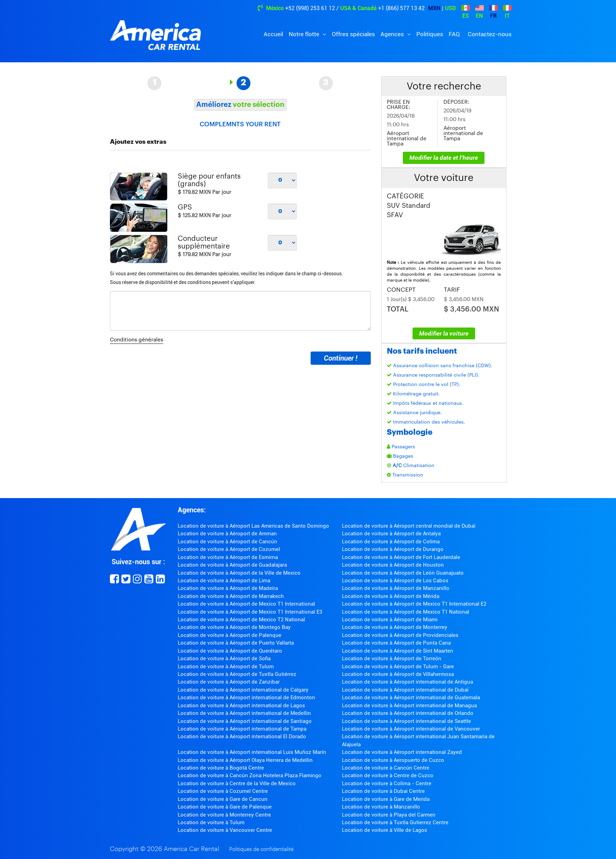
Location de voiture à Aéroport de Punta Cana (396, 643)
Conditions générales (137, 340)
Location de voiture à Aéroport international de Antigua (407, 682)
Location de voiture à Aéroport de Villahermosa (398, 674)
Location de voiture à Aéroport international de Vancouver (411, 729)
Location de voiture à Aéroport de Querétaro (230, 651)
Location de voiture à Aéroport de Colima (391, 542)
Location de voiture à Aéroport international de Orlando (408, 713)
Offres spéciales (353, 34)
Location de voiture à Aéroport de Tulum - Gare (398, 667)
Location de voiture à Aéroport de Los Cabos (395, 581)
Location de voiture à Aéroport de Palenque (230, 635)
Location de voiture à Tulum (211, 822)
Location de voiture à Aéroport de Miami (390, 620)
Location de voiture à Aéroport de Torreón (392, 659)
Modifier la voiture (444, 333)
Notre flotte (305, 34)
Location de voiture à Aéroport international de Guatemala (411, 698)
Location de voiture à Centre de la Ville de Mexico (237, 783)
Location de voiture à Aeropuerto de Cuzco (393, 760)
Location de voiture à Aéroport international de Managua (409, 706)
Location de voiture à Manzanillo (381, 807)
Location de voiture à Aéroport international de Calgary (243, 690)
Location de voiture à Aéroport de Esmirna (228, 557)
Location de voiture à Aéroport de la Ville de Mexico (239, 573)
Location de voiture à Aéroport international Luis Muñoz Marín (252, 752)
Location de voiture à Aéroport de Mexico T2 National (241, 620)
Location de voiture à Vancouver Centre (225, 830)
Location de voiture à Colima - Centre (387, 783)
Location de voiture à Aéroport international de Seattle (406, 721)
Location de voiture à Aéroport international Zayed (402, 752)
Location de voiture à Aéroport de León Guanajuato (403, 573)
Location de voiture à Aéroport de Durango (393, 549)
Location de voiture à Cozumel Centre (223, 791)
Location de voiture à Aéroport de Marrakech (231, 596)
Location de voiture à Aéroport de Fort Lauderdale (401, 557)
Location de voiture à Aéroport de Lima (224, 581)
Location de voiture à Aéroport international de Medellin (244, 713)
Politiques (430, 34)
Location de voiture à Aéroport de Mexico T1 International (246, 604)
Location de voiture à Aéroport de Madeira (228, 588)
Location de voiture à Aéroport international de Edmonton (246, 698)
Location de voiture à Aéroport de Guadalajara (232, 565)
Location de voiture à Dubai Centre (383, 791)
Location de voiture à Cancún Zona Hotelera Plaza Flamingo (250, 775)
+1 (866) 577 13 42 (401, 8)
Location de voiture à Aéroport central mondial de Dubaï (409, 526)
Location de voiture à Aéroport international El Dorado (242, 736)
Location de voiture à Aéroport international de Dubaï (405, 690)
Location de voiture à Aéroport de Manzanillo (396, 588)
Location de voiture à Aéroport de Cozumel (229, 549)
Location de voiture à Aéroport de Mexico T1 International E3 (250, 612)
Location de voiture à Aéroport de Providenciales (400, 635)
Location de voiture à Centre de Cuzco (388, 775)
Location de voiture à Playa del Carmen (389, 815)
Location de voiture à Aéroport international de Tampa (242, 729)
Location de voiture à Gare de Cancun (223, 799)
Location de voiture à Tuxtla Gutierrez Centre (395, 822)
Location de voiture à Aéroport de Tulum (226, 667)
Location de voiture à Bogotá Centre (221, 768)
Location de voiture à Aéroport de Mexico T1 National (406, 612)
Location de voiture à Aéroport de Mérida (391, 596)
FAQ (454, 34)
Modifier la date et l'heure (444, 158)
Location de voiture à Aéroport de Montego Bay (234, 627)
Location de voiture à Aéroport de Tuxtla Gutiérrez (237, 674)
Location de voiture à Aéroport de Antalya (391, 534)
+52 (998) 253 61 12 (310, 8)
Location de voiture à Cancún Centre (386, 768)
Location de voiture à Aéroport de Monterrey (395, 627)
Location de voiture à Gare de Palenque (225, 807)
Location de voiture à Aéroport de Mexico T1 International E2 (414, 604)
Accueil (273, 34)
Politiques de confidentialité (261, 849)
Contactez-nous (490, 34)
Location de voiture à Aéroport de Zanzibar (229, 682)
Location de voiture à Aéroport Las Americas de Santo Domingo (253, 526)
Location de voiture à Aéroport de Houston (393, 565)
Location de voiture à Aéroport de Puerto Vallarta (236, 643)
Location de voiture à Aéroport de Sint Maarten (398, 651)
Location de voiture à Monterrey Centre (224, 815)
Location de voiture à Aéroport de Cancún (227, 542)
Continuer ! (341, 358)
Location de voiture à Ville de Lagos (385, 830)
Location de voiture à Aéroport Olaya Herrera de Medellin (245, 760)
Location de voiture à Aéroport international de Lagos (241, 706)
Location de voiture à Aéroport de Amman (227, 534)
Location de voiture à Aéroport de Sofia (224, 659)
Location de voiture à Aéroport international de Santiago (245, 721)
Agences (393, 34)
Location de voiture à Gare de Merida (386, 799)
